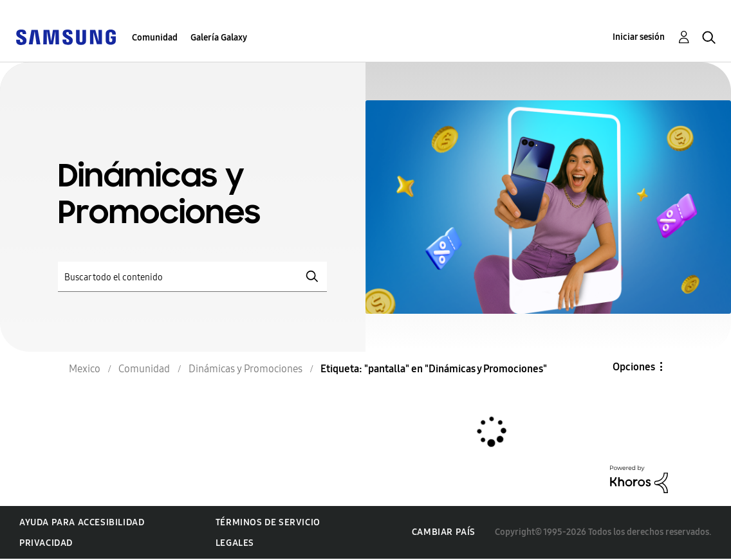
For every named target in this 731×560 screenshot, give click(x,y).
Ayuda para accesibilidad (82, 522)
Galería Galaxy (219, 38)
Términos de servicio (268, 522)
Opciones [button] (634, 367)
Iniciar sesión (639, 37)
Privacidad (46, 543)
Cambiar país (444, 532)
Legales (235, 543)
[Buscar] (192, 277)
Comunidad (155, 38)
